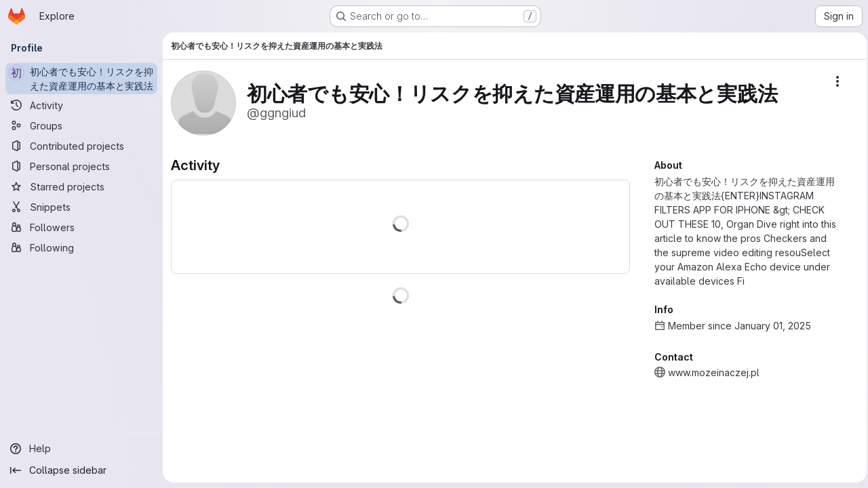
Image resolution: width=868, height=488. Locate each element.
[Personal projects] (81, 166)
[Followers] (81, 227)
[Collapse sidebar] (81, 470)
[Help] (81, 449)
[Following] (81, 247)
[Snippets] (81, 207)
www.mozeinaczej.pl (710, 372)
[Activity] (81, 105)
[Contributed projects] (81, 146)
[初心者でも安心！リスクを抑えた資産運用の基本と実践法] (81, 79)
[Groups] (81, 125)
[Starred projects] (81, 186)
